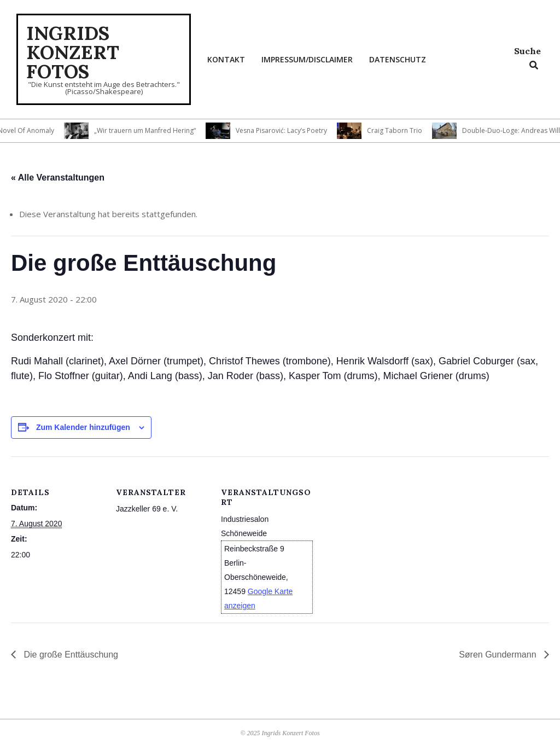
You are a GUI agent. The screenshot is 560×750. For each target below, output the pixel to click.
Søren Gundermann (499, 655)
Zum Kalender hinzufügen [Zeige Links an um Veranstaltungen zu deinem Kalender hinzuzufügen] (83, 427)
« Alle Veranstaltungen (58, 178)
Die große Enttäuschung (70, 655)
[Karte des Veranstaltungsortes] (384, 531)
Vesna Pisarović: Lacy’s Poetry (285, 130)
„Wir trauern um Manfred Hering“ (148, 130)
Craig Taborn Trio (398, 130)
